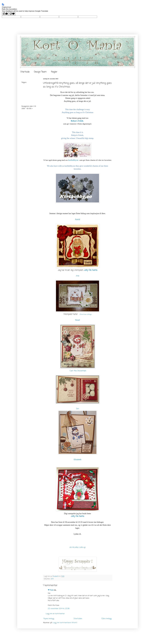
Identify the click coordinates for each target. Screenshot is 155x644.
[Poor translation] (12, 14)
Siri (78, 409)
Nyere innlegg (49, 619)
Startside (25, 72)
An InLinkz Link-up (78, 547)
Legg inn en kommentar (55, 614)
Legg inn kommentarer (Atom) (65, 623)
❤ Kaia (51, 590)
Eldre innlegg (106, 619)
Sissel (77, 320)
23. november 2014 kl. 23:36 (59, 609)
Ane (78, 276)
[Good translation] (5, 14)
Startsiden (78, 619)
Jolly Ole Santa (91, 270)
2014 (52, 579)
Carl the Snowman (78, 371)
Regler (54, 72)
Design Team (40, 72)
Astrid (78, 219)
